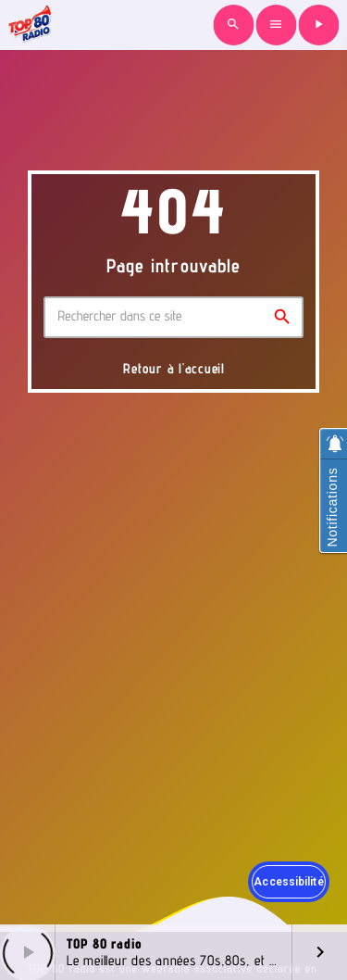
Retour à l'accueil (174, 368)
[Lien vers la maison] (30, 25)
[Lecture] (318, 25)
